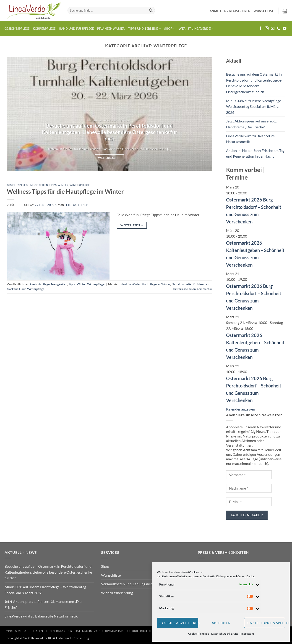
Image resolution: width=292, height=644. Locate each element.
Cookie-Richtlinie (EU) (145, 631)
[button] (230, 11)
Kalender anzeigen (241, 409)
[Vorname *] (249, 475)
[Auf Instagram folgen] (267, 29)
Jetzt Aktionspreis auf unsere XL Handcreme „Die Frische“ (251, 124)
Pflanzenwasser (111, 29)
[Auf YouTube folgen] (284, 29)
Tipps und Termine (145, 29)
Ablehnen (221, 623)
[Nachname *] (249, 488)
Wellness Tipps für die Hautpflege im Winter (65, 191)
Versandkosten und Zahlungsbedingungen (134, 584)
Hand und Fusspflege (76, 29)
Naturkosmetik (181, 284)
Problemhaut (201, 284)
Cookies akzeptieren (179, 623)
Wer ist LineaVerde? (196, 29)
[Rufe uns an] (279, 29)
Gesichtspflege (17, 29)
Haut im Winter (130, 284)
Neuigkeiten (39, 185)
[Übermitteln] (151, 11)
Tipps (53, 185)
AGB (27, 631)
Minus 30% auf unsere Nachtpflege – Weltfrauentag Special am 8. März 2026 (255, 106)
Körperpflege (44, 29)
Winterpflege (80, 185)
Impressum (247, 634)
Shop (170, 29)
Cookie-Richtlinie (199, 634)
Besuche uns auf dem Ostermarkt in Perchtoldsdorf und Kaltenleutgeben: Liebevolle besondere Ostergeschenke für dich (110, 132)
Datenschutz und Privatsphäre (100, 631)
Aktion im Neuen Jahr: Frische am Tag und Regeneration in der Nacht (255, 153)
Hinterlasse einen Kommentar (193, 289)
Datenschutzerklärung (225, 634)
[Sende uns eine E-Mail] (273, 29)
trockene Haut (16, 289)
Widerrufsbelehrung (117, 593)
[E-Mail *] (249, 502)
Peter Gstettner (76, 205)
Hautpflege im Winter (156, 284)
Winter (63, 185)
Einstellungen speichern (266, 623)
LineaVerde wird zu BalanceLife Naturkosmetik (250, 139)
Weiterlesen (109, 158)
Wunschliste (111, 575)
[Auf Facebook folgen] (261, 29)
